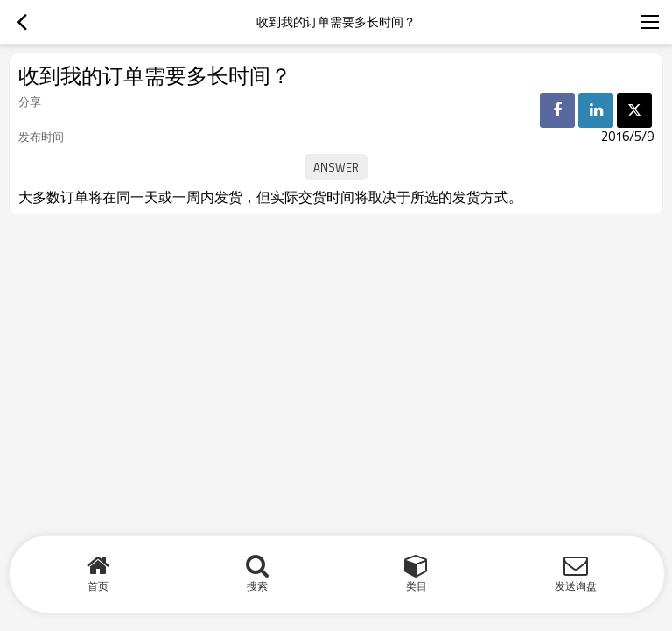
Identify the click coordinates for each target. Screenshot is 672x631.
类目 (416, 586)
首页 (98, 586)
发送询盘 (576, 586)
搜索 (257, 586)
